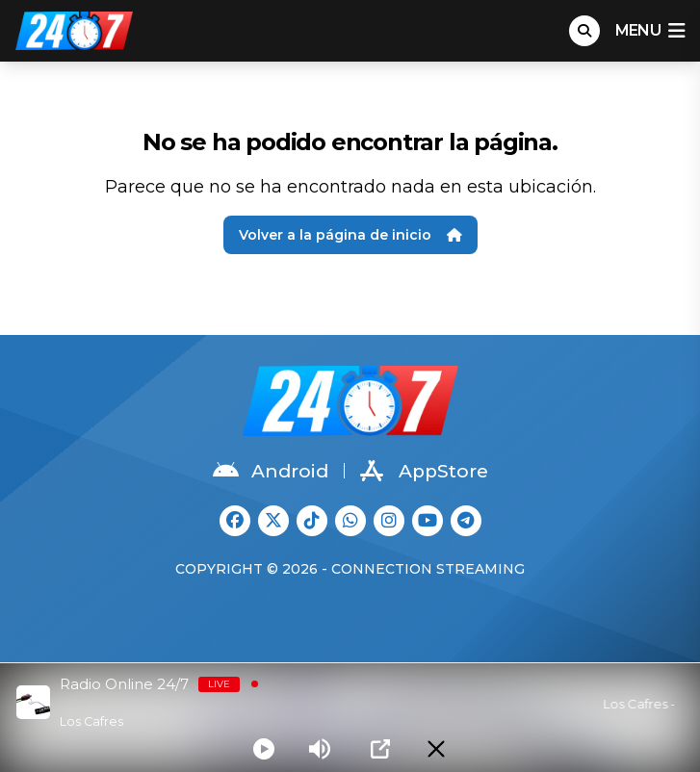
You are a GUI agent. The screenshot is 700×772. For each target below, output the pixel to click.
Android (271, 471)
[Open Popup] (380, 749)
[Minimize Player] (436, 749)
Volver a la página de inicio (350, 235)
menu (650, 31)
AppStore (424, 471)
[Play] (264, 749)
